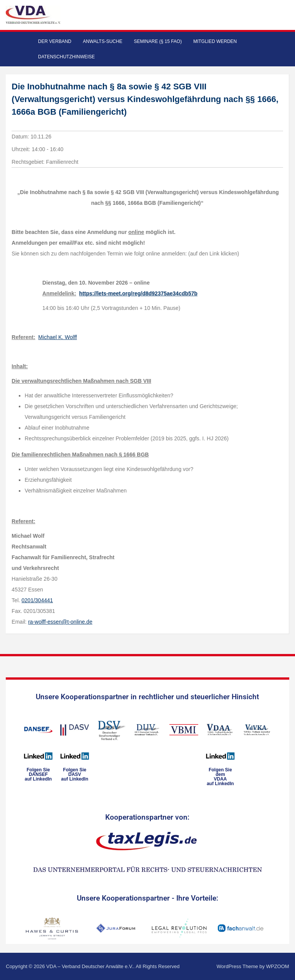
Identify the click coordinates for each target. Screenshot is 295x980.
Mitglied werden (215, 41)
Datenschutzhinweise (66, 57)
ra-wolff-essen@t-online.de (60, 622)
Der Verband (55, 41)
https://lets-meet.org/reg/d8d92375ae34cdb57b (138, 293)
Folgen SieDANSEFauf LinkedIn (38, 774)
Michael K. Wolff (58, 337)
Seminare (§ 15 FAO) (158, 41)
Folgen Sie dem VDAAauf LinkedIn (220, 777)
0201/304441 (37, 600)
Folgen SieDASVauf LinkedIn (75, 774)
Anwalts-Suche (103, 41)
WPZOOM (278, 966)
